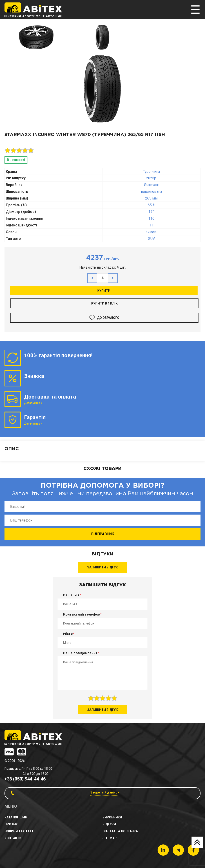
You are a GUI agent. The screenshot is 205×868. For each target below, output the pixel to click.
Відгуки (109, 824)
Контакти (13, 838)
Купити (104, 291)
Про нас (11, 824)
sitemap (110, 838)
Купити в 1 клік (104, 303)
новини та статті (20, 831)
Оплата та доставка (120, 831)
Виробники (112, 817)
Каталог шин (16, 817)
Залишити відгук (102, 567)
